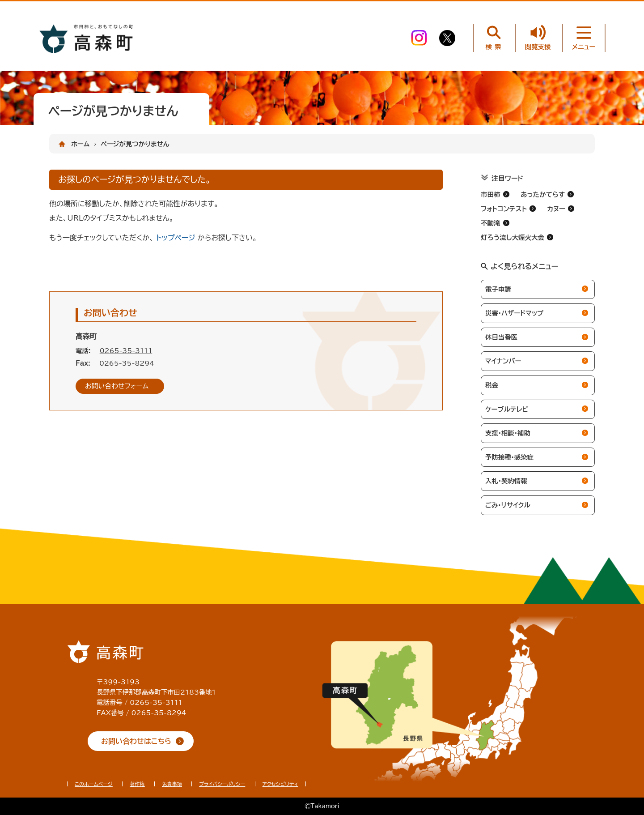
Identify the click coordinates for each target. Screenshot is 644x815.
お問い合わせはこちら (136, 741)
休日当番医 (501, 337)
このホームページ (94, 784)
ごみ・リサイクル (508, 505)
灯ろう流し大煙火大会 (513, 237)
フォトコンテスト (504, 209)
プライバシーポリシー (222, 784)
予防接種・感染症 (509, 457)
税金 (492, 385)
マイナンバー (503, 361)
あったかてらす (543, 194)
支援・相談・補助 (508, 433)
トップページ (176, 238)
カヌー (556, 209)
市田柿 (491, 194)
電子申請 (498, 289)
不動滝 (491, 223)
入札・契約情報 (506, 481)
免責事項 (172, 784)
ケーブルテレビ (507, 409)
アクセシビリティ (280, 784)
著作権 (137, 784)
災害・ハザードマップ (514, 313)
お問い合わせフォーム (117, 386)
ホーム (80, 144)
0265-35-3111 (126, 351)
